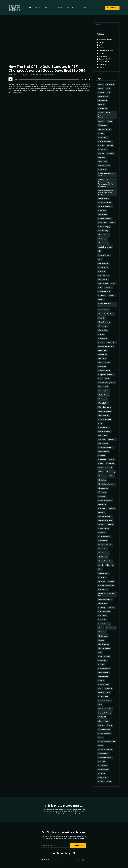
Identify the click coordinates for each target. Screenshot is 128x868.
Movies (112, 608)
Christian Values (104, 668)
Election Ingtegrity (105, 419)
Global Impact (103, 636)
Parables (102, 456)
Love (109, 782)
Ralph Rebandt (104, 770)
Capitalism (102, 632)
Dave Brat (36, 75)
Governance (103, 109)
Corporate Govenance (106, 375)
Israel (101, 565)
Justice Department (105, 468)
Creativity (102, 608)
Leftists (101, 681)
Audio (101, 84)
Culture (101, 42)
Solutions (102, 48)
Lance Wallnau (104, 427)
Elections (109, 689)
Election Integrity (104, 227)
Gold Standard (51, 75)
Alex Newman (103, 676)
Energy (101, 67)
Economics (12, 75)
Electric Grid (103, 162)
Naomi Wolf (103, 350)
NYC (100, 689)
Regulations (103, 215)
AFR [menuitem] (69, 8)
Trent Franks (103, 399)
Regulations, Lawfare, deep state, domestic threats (105, 192)
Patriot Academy (104, 363)
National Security (104, 166)
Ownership (102, 476)
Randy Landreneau (105, 407)
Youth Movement (104, 729)
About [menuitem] (38, 8)
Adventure (111, 84)
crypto (110, 121)
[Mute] (86, 79)
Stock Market (103, 279)
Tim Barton (102, 492)
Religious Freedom (105, 545)
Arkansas (102, 512)
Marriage (102, 762)
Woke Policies (104, 97)
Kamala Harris (104, 235)
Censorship (111, 342)
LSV (100, 45)
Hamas (101, 334)
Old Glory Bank (104, 391)
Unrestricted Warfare (106, 51)
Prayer (101, 525)
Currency (111, 153)
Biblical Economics (105, 599)
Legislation (103, 170)
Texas (101, 464)
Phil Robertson (104, 553)
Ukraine (101, 640)
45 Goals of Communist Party (106, 594)
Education (102, 496)
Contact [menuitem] (60, 8)
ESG (100, 379)
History (101, 153)
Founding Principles (106, 500)
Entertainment (103, 267)
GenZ (101, 628)
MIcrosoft (102, 296)
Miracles (111, 525)
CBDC (101, 472)
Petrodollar (103, 223)
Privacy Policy (83, 860)
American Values (104, 693)
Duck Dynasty (103, 557)
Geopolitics (103, 616)
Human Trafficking (105, 713)
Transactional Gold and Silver (106, 175)
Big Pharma (103, 354)
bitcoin (101, 121)
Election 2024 (103, 283)
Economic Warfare (105, 202)
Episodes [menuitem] (48, 8)
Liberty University (104, 624)
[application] (50, 79)
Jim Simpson (103, 444)
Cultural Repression (105, 758)
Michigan (102, 774)
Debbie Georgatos (105, 411)
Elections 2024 (104, 275)
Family (101, 782)
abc (108, 89)
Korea (110, 725)
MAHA (112, 460)
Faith (100, 423)
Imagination (103, 604)
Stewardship (111, 472)
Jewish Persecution (105, 561)
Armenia (102, 318)
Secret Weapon (104, 198)
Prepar (101, 133)
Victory (101, 725)
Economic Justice (105, 733)
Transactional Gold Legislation (105, 305)
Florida (112, 581)
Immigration (103, 101)
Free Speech (103, 338)
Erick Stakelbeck (104, 612)
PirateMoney (103, 125)
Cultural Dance (104, 753)
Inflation (102, 105)
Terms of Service (104, 292)
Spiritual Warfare (104, 648)
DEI (109, 93)
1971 (42, 75)
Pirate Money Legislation (107, 383)
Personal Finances (105, 219)
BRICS (113, 223)
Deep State (102, 211)
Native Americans (105, 701)
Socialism (102, 620)
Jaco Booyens (104, 721)
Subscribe (112, 8)
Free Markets (111, 628)
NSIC (108, 379)
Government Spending (106, 585)
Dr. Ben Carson (104, 395)
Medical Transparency (106, 346)
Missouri (102, 581)
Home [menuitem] (29, 8)
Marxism (102, 439)
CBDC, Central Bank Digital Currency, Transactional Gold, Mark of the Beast (106, 183)
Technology (103, 56)
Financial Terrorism (105, 207)
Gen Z (101, 737)
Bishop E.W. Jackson (106, 520)
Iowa (114, 283)
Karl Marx (112, 439)
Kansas (109, 288)
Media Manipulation (105, 247)
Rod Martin (102, 504)
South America (104, 644)
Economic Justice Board (107, 741)
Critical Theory (104, 685)
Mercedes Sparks (105, 431)
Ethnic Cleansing (104, 322)
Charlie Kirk (103, 660)
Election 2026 (103, 778)
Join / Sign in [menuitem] (81, 8)
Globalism (102, 65)
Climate (101, 145)
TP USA (101, 664)
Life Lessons (103, 766)
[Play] (10, 79)
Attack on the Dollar (105, 709)
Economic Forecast (105, 749)
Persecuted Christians (106, 314)
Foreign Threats (104, 62)
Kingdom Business (105, 516)
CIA (100, 251)
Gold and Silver (104, 310)
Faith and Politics (105, 537)
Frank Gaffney (103, 403)
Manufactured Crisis (106, 448)
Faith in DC (102, 717)
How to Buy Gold (104, 656)
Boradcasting (103, 488)
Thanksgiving (103, 697)
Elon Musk (102, 460)
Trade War (102, 508)
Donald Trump (104, 231)
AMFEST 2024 (103, 387)
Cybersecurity (103, 243)
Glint (100, 652)
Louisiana (102, 577)
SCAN (101, 745)
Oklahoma (110, 464)
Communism (103, 589)
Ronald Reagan (104, 263)
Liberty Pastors (104, 529)
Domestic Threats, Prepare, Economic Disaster (104, 115)
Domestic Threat (104, 371)
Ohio (100, 288)
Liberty (101, 342)
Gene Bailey (103, 435)
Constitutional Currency (107, 484)
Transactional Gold (105, 39)
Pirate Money (103, 137)
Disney (112, 296)
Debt (100, 705)
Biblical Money (104, 672)
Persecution (103, 549)
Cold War (102, 271)
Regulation (102, 367)
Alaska (101, 300)
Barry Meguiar (104, 415)
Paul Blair (102, 533)
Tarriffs (113, 508)
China (112, 476)
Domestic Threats (105, 59)
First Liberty (103, 541)
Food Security (103, 326)
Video (101, 89)
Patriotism (102, 358)
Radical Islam (103, 330)
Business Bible (104, 452)
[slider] (49, 79)
